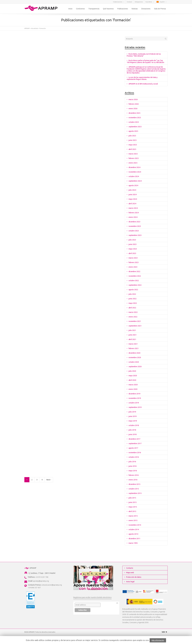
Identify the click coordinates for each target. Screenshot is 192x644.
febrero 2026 (134, 104)
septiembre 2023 (135, 235)
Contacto (129, 2)
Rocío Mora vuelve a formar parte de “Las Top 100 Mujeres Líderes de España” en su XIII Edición (145, 61)
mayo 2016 (133, 471)
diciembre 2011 (134, 539)
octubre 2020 (134, 362)
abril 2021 (132, 339)
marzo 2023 (133, 258)
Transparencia (94, 9)
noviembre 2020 (135, 357)
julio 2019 (132, 412)
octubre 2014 (134, 529)
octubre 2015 (134, 489)
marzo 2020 (133, 385)
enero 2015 (133, 520)
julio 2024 (132, 190)
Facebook (29, 2)
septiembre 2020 (135, 367)
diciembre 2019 (134, 394)
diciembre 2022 (134, 271)
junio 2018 (133, 434)
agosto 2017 (133, 448)
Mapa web (130, 573)
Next (49, 480)
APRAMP (27, 28)
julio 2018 (132, 430)
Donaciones (146, 9)
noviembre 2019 (135, 398)
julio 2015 (132, 498)
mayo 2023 (133, 249)
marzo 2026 (133, 99)
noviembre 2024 (135, 172)
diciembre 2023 (134, 222)
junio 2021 (133, 335)
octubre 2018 (134, 425)
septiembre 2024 (135, 181)
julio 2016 (132, 462)
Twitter (26, 2)
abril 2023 (132, 253)
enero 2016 (133, 480)
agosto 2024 (133, 185)
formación (43, 28)
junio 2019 (133, 416)
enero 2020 (133, 389)
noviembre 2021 (135, 321)
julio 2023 (132, 240)
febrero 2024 (134, 213)
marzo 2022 (133, 312)
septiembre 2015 (135, 493)
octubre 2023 (134, 231)
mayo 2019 (133, 421)
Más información (158, 640)
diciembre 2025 (134, 113)
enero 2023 (133, 267)
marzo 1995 (133, 543)
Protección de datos (134, 577)
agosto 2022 (133, 290)
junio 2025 (133, 140)
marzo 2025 (133, 154)
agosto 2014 (133, 534)
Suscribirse (149, 2)
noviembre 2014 (135, 525)
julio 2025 (132, 136)
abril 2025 (132, 149)
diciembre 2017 (134, 439)
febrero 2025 (134, 158)
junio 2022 (133, 299)
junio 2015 (133, 502)
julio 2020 (132, 371)
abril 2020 (132, 380)
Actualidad (35, 28)
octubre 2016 (134, 457)
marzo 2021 (133, 344)
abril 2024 (132, 204)
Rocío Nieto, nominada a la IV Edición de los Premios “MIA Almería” (144, 55)
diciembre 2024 (134, 167)
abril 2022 (132, 308)
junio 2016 (133, 466)
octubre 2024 (134, 176)
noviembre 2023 (135, 226)
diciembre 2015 (134, 484)
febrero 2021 (134, 348)
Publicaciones (123, 9)
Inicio (70, 9)
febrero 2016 (134, 475)
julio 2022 (132, 294)
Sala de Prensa (160, 9)
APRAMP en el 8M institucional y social (143, 84)
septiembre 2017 (135, 443)
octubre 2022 (134, 281)
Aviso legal (130, 582)
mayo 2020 (133, 376)
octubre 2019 (134, 403)
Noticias (135, 9)
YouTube (33, 2)
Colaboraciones (118, 2)
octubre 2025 (134, 122)
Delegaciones (139, 2)
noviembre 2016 (135, 453)
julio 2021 (132, 330)
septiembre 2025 (135, 127)
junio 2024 (133, 195)
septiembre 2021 (135, 326)
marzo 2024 (133, 208)
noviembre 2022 (135, 276)
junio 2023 (133, 244)
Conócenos (80, 9)
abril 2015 (132, 511)
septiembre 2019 (135, 407)
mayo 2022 (133, 303)
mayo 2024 (133, 199)
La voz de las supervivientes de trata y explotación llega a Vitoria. (142, 78)
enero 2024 (133, 217)
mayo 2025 (133, 145)
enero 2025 (133, 163)
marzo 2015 (133, 516)
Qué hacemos (108, 9)
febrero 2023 (134, 262)
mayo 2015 (133, 507)
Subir (164, 632)
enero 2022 (133, 317)
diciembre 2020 (134, 353)
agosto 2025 (133, 131)
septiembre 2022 (135, 285)
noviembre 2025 (135, 118)
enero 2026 (133, 109)
